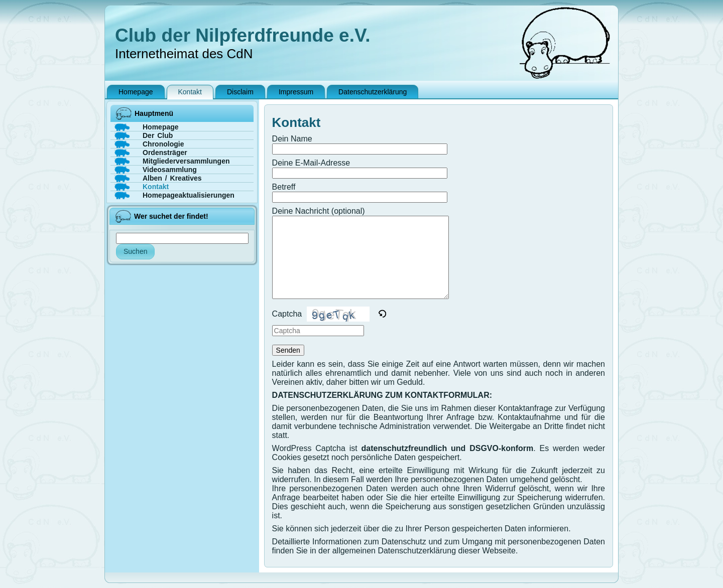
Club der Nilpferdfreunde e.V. (243, 35)
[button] (383, 314)
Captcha (287, 314)
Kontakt (296, 122)
